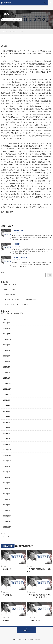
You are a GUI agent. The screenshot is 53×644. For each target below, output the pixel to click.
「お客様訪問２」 (34, 621)
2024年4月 (7, 428)
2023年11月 (7, 455)
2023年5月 (7, 488)
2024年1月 (7, 444)
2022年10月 (7, 527)
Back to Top (27, 631)
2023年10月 (7, 461)
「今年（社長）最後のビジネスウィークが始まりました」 (39, 596)
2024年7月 (7, 411)
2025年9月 (7, 345)
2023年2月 (7, 505)
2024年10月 (7, 395)
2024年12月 (7, 383)
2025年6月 (7, 361)
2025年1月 (7, 378)
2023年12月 (7, 450)
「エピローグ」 (7, 569)
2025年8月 (7, 350)
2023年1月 (7, 510)
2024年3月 (7, 433)
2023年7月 (7, 477)
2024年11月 (7, 389)
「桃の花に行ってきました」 (22, 257)
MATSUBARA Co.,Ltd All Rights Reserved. (27, 640)
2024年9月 (7, 400)
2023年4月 (7, 494)
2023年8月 (7, 472)
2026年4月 (7, 323)
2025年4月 (7, 372)
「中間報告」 (17, 244)
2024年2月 (7, 439)
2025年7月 (7, 356)
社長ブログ (17, 20)
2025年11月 (7, 334)
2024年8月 (7, 406)
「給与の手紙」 (7, 595)
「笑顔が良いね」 (18, 231)
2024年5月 (7, 422)
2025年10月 (7, 339)
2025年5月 (7, 367)
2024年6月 (7, 417)
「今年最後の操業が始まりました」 (39, 570)
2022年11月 (7, 521)
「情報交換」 (6, 621)
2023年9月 (7, 466)
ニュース (6, 537)
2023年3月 (7, 499)
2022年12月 (7, 516)
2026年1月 (7, 328)
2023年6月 (7, 483)
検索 (3, 273)
